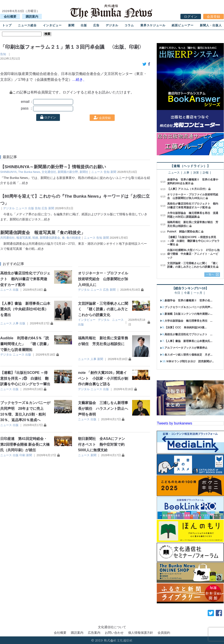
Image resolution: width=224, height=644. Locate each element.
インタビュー (52, 25)
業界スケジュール (153, 25)
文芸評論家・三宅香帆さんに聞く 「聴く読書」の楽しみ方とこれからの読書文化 (103, 309)
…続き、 (79, 80)
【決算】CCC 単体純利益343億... (186, 327)
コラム (129, 25)
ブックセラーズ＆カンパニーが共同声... (188, 307)
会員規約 (164, 633)
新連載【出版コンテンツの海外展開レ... (188, 314)
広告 (96, 25)
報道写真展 (24, 238)
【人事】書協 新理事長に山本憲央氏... (188, 341)
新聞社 (84, 172)
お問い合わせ (114, 633)
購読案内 (32, 17)
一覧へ (210, 274)
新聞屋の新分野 (68, 172)
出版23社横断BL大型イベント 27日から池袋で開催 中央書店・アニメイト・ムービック (193, 254)
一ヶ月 (198, 293)
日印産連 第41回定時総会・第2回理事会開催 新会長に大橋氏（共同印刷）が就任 (25, 444)
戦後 (35, 238)
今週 (187, 293)
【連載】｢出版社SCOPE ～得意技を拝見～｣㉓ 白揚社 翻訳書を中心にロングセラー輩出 (25, 378)
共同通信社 (7, 238)
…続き (24, 183)
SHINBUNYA (8, 172)
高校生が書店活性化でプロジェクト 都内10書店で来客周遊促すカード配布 (25, 279)
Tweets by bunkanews (174, 423)
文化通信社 (49, 172)
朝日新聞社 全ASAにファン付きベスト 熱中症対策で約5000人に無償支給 (101, 444)
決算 (196, 173)
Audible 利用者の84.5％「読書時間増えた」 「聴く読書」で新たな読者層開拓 (25, 344)
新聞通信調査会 (50, 238)
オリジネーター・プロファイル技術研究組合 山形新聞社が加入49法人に (103, 279)
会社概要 (10, 17)
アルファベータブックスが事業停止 (186, 348)
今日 (177, 293)
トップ (7, 25)
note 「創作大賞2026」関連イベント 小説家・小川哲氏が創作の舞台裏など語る (103, 378)
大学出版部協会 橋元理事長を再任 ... (188, 321)
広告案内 (94, 633)
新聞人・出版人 (211, 25)
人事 (16, 323)
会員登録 (213, 17)
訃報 (206, 173)
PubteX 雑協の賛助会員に (184, 232)
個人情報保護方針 (141, 633)
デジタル (112, 25)
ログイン (191, 17)
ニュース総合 (27, 25)
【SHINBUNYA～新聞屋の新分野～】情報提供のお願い (53, 167)
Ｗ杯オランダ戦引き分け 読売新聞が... (190, 361)
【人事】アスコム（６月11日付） (187, 189)
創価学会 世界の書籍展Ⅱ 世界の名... (188, 300)
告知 (3, 54)
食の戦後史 (74, 238)
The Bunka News (29, 172)
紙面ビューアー (183, 25)
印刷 (22, 455)
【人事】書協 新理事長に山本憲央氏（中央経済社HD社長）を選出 (25, 309)
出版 (84, 25)
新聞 (71, 25)
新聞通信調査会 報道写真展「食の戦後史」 (43, 233)
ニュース (97, 172)
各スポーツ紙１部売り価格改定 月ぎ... (188, 355)
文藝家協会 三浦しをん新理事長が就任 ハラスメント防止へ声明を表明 (103, 408)
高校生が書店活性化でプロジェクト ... (188, 334)
